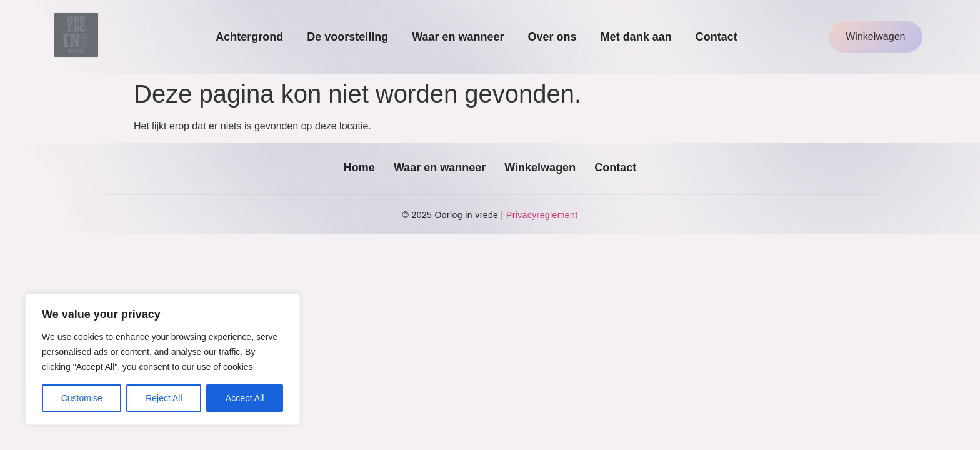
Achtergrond (249, 37)
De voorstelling (347, 37)
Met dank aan (636, 37)
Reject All (164, 398)
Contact (717, 37)
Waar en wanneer (458, 37)
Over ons (552, 37)
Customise (82, 398)
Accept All (245, 398)
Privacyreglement (542, 215)
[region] (162, 359)
